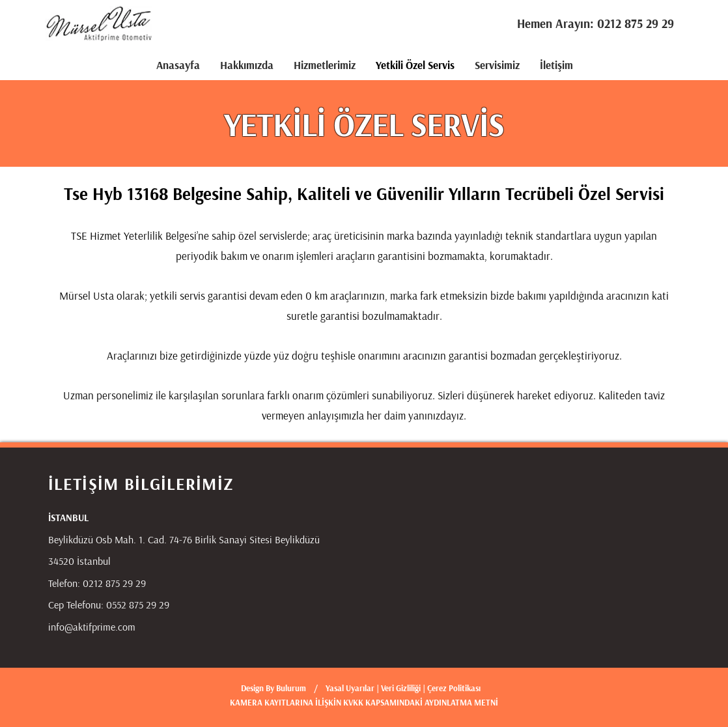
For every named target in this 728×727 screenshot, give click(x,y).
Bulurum (291, 688)
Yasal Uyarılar (350, 688)
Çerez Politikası (454, 688)
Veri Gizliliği (402, 688)
